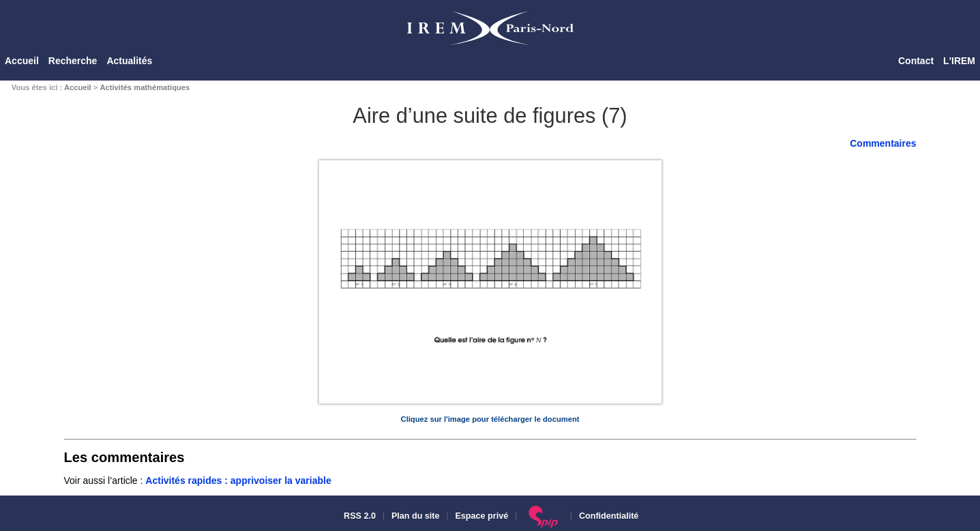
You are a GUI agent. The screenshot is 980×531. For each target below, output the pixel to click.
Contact (916, 61)
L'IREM (959, 61)
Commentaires (883, 143)
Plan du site (416, 516)
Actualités (129, 61)
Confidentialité (609, 516)
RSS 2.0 (359, 516)
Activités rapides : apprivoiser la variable (238, 480)
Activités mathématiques (145, 87)
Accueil (22, 61)
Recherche (73, 61)
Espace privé (481, 516)
